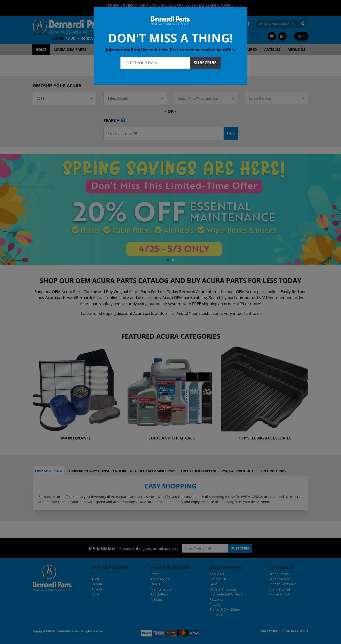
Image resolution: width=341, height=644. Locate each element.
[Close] (242, 12)
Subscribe (205, 61)
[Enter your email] (155, 62)
